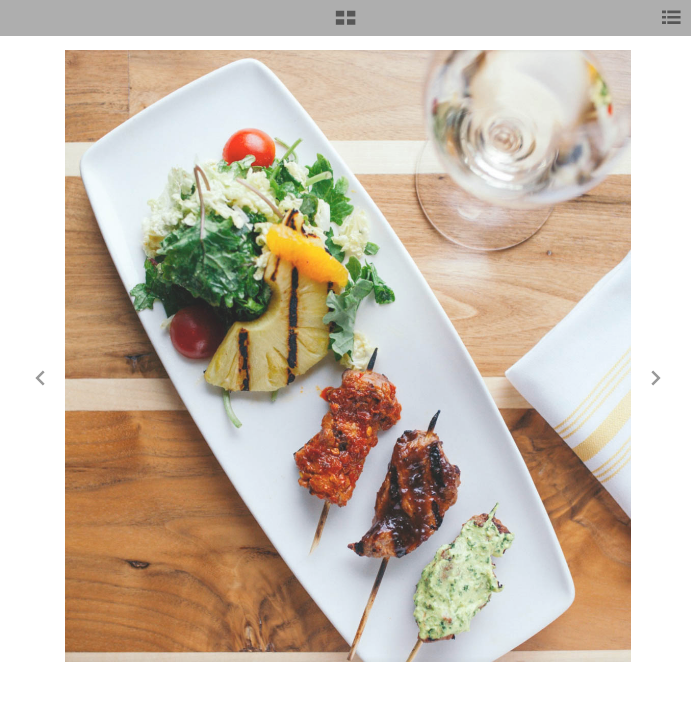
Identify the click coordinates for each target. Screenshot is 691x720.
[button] (345, 25)
